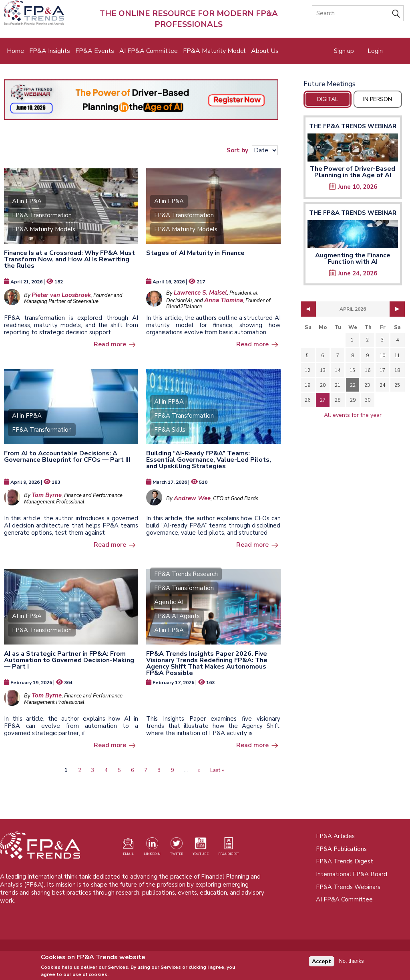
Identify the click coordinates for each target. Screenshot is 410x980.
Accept (322, 963)
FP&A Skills (170, 430)
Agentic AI (169, 602)
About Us (265, 51)
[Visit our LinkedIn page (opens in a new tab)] (152, 848)
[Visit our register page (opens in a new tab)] (128, 848)
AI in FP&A (27, 201)
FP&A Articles (335, 836)
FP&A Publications (341, 849)
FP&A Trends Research (186, 574)
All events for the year (353, 415)
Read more (110, 344)
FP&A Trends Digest (345, 861)
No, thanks (351, 963)
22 (353, 385)
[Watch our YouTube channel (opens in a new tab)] (201, 848)
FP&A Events (95, 51)
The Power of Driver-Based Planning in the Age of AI (353, 172)
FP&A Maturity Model (214, 51)
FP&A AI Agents (177, 616)
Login (375, 51)
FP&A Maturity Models (44, 229)
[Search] (358, 13)
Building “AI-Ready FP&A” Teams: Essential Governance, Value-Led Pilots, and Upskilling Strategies (209, 460)
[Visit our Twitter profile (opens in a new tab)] (177, 848)
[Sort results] (265, 150)
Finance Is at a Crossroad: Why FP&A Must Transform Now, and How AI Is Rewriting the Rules (69, 259)
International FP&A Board (352, 874)
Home (15, 51)
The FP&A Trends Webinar (353, 126)
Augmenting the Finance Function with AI (353, 259)
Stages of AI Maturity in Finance (195, 253)
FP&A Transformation (42, 215)
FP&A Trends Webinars (348, 887)
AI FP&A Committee (149, 51)
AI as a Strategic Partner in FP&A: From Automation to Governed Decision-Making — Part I (69, 660)
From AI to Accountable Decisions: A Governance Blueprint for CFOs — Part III (67, 457)
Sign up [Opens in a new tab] (344, 51)
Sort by (237, 150)
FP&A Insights (50, 51)
